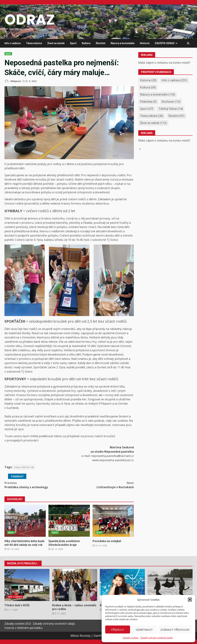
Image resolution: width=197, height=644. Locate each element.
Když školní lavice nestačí (122, 585)
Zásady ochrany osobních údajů (156, 638)
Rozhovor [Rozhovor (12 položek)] (171, 102)
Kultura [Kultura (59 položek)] (148, 87)
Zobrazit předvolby (175, 630)
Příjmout (118, 630)
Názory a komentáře (123, 43)
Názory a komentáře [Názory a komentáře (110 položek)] (157, 94)
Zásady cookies (131, 638)
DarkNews (101, 636)
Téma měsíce (34, 43)
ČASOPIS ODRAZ (165, 43)
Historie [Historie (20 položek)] (148, 80)
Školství (101, 43)
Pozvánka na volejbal (113, 521)
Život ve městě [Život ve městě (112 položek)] (153, 123)
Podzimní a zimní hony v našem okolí (170, 585)
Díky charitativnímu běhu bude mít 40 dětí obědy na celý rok (25, 521)
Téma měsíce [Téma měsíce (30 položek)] (152, 116)
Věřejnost (13, 81)
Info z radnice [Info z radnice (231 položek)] (174, 80)
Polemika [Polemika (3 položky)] (148, 102)
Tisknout (17, 476)
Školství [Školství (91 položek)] (176, 116)
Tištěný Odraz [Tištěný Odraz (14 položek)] (171, 109)
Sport (73, 43)
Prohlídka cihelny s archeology (37, 485)
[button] (190, 600)
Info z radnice (13, 43)
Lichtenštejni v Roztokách (102, 485)
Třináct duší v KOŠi (27, 585)
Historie (145, 43)
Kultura (86, 43)
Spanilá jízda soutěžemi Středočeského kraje (69, 521)
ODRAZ (30, 20)
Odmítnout (144, 630)
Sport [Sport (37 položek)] (147, 109)
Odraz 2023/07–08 (24, 467)
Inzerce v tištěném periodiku (23, 628)
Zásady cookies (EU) (18, 624)
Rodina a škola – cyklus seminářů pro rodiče (75, 585)
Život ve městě (56, 43)
